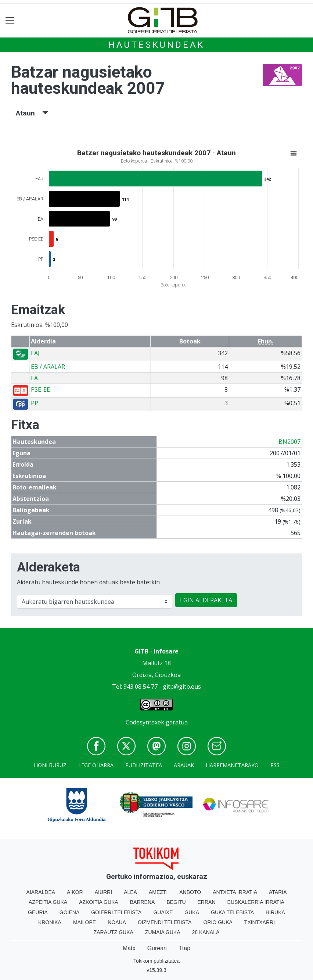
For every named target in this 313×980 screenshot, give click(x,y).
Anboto (190, 892)
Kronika (50, 922)
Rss (275, 765)
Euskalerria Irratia (256, 902)
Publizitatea (144, 765)
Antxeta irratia (235, 892)
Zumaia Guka (163, 932)
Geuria (38, 912)
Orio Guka (218, 922)
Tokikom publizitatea (156, 961)
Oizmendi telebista (165, 922)
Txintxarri (260, 922)
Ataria (278, 892)
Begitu (176, 902)
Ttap (184, 948)
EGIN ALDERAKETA (206, 600)
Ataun (32, 113)
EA (34, 378)
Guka (192, 912)
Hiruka (275, 912)
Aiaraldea (41, 892)
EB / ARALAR (48, 367)
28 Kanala (206, 932)
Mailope (84, 922)
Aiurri (103, 892)
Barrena (143, 902)
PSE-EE (40, 389)
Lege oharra (96, 765)
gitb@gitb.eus (182, 687)
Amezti (158, 892)
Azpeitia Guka (48, 902)
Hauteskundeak (156, 45)
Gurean (157, 948)
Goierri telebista (116, 912)
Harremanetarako (232, 765)
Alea (130, 892)
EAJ (35, 353)
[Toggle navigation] (10, 20)
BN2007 (289, 442)
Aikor (75, 892)
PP (35, 403)
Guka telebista (232, 912)
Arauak (184, 765)
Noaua (117, 922)
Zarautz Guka (114, 932)
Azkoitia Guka (99, 902)
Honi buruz (50, 765)
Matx (129, 948)
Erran (207, 902)
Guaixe (163, 912)
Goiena (69, 912)
